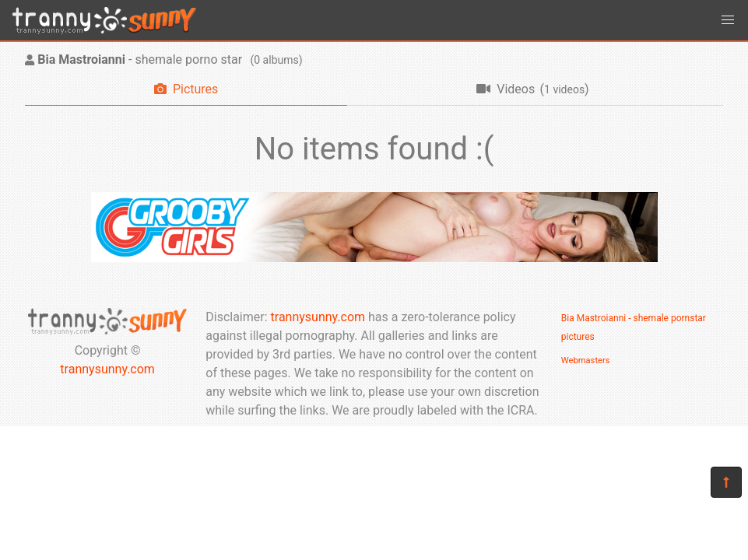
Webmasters (586, 360)
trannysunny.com (107, 369)
